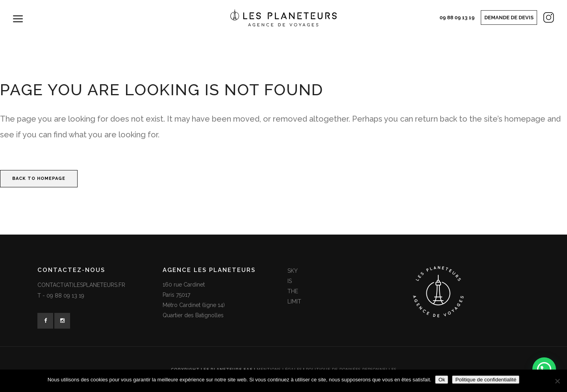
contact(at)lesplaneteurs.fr (81, 285)
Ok (442, 380)
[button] (544, 369)
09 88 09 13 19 (457, 18)
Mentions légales (279, 369)
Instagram (542, 19)
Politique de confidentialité (486, 380)
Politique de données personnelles (351, 369)
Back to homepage (39, 178)
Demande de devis (509, 18)
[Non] (557, 381)
